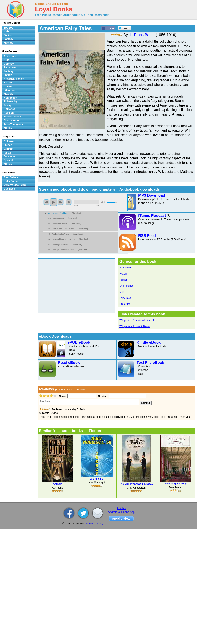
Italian (7, 153)
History (8, 83)
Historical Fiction (14, 79)
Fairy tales (125, 298)
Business (9, 189)
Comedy (9, 64)
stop (69, 202)
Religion (9, 113)
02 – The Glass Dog (56, 218)
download (77, 213)
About (89, 524)
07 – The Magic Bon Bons (58, 245)
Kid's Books (11, 181)
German (8, 149)
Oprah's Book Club (15, 185)
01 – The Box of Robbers (58, 213)
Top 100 (8, 28)
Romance (9, 109)
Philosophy (11, 101)
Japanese (10, 156)
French (8, 145)
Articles (121, 508)
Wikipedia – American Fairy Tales (138, 320)
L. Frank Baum (142, 35)
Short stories (126, 286)
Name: (62, 396)
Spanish (9, 160)
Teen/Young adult (14, 124)
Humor (123, 280)
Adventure (125, 268)
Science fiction (13, 117)
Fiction (123, 274)
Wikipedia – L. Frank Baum (134, 326)
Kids (122, 292)
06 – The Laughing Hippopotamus (61, 239)
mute (103, 202)
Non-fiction (10, 98)
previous (46, 202)
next (61, 202)
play (53, 202)
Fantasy (8, 39)
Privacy (99, 524)
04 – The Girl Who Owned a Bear (61, 229)
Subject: (103, 396)
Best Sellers (11, 177)
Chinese (9, 141)
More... (8, 128)
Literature (125, 304)
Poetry (8, 105)
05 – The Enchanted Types (58, 234)
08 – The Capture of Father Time (61, 250)
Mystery (8, 43)
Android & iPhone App (121, 512)
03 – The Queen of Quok (58, 224)
